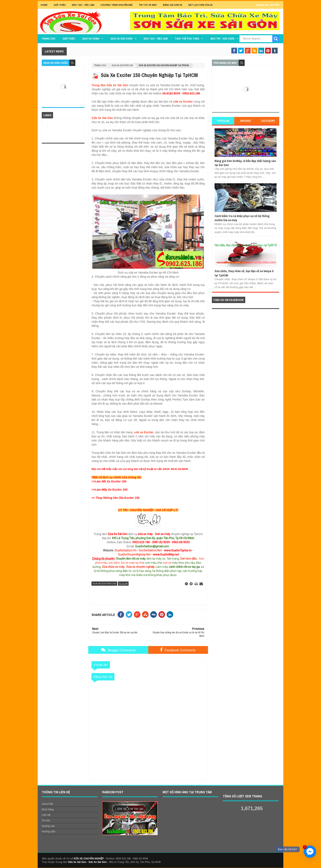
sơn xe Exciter (144, 432)
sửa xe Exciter (183, 102)
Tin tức (46, 820)
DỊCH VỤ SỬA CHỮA (122, 39)
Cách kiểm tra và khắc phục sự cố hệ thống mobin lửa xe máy (242, 218)
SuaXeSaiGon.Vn (126, 550)
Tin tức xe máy (148, 5)
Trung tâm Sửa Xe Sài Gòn (110, 85)
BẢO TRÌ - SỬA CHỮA (222, 39)
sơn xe (167, 563)
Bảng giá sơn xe (173, 5)
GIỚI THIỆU (60, 5)
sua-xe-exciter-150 (122, 65)
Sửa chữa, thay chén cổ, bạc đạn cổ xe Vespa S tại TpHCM (244, 273)
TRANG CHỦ (48, 39)
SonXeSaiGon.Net (150, 550)
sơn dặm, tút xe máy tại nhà (126, 563)
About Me (47, 804)
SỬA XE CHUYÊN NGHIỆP (89, 859)
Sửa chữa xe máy (113, 567)
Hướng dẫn (49, 831)
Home (44, 5)
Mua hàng (48, 809)
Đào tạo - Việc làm (156, 39)
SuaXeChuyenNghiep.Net (134, 555)
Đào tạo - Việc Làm (83, 5)
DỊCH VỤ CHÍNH (91, 39)
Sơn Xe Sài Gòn (98, 862)
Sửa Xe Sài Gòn (102, 118)
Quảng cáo (48, 826)
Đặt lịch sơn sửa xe (201, 5)
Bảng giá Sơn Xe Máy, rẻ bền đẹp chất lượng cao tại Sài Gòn (245, 163)
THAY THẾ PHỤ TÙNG (187, 39)
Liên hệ (46, 815)
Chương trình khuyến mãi (116, 5)
